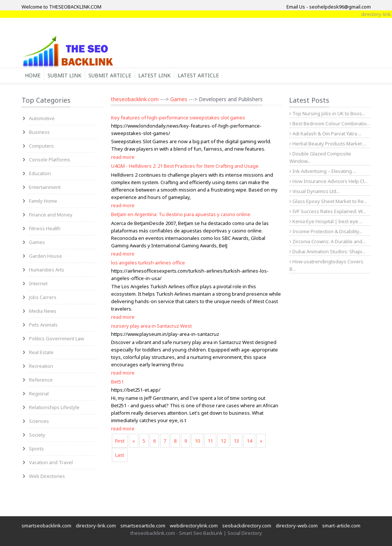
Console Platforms (50, 160)
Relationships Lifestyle (54, 407)
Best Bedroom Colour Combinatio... (330, 123)
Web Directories (47, 476)
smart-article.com (341, 526)
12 (223, 441)
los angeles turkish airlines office (148, 263)
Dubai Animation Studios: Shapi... (327, 251)
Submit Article (110, 75)
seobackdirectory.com (247, 526)
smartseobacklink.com (46, 526)
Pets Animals (43, 325)
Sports (36, 449)
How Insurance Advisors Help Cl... (328, 181)
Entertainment (45, 187)
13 (236, 441)
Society (37, 435)
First (120, 441)
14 (249, 441)
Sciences (39, 421)
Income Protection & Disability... (326, 231)
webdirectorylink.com (194, 526)
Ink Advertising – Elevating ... (323, 171)
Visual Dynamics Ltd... (315, 191)
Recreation (41, 366)
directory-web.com (297, 526)
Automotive (42, 118)
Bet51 (117, 382)
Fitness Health (45, 228)
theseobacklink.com (135, 99)
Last (120, 455)
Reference (41, 380)
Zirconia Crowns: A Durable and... (328, 241)
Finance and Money (51, 215)
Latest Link (154, 75)
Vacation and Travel (51, 462)
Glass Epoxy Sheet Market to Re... (328, 201)
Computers (41, 146)
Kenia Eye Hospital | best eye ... (326, 221)
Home (33, 75)
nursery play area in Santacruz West (151, 326)
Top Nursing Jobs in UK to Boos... (327, 113)
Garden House (46, 256)
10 (197, 441)
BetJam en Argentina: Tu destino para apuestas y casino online (181, 214)
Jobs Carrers (43, 297)
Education (40, 173)
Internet (38, 283)
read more (123, 157)
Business (39, 132)
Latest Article (198, 75)
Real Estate (41, 352)
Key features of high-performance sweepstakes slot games (178, 118)
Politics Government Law (56, 338)
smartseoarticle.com (143, 526)
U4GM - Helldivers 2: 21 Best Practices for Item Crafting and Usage (185, 166)
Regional (39, 394)
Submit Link (64, 75)
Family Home (43, 201)
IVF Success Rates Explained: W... (328, 211)
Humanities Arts (47, 270)
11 (210, 441)
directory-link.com (96, 526)
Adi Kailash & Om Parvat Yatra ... (325, 134)
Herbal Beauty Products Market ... (328, 144)
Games (37, 242)
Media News (43, 311)
